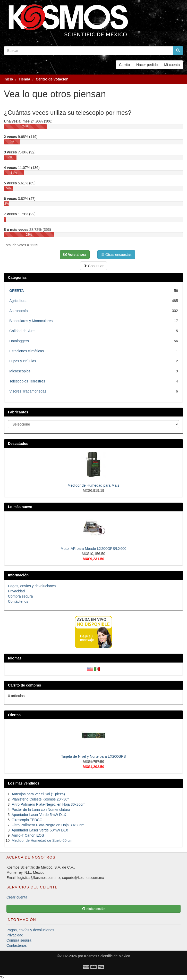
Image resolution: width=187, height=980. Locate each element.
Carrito (124, 65)
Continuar (94, 266)
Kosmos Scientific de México (107, 956)
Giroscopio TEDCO (27, 820)
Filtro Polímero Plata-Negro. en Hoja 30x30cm (48, 804)
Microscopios (20, 371)
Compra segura (20, 596)
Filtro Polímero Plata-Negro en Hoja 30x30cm (48, 825)
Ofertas (14, 715)
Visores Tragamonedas (28, 391)
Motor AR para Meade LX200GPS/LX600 (93, 549)
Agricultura (18, 301)
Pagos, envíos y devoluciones (32, 586)
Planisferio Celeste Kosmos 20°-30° (40, 799)
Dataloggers (19, 341)
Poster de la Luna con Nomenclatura (41, 810)
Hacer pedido (147, 65)
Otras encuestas (116, 255)
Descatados (18, 444)
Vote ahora (75, 255)
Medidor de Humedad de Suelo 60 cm (42, 840)
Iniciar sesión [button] (93, 909)
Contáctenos (18, 601)
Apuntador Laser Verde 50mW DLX (40, 830)
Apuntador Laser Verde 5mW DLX (39, 815)
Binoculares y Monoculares (31, 321)
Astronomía (19, 311)
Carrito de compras (24, 685)
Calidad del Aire (22, 331)
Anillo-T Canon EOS (28, 835)
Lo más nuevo (20, 507)
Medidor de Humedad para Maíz (94, 485)
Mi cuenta (172, 65)
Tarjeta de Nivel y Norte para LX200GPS (93, 756)
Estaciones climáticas (27, 351)
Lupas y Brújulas (23, 361)
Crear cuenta (17, 897)
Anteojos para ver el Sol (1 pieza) (38, 794)
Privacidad (16, 591)
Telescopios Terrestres (27, 381)
